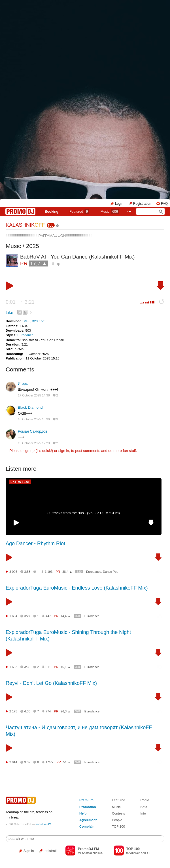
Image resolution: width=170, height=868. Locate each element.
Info (143, 813)
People (117, 820)
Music (110, 212)
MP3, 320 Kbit (34, 321)
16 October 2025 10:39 (34, 419)
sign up (29, 451)
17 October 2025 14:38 (34, 395)
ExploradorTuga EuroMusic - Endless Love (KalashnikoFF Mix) (77, 588)
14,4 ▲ (66, 616)
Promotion (88, 807)
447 (48, 616)
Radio (145, 800)
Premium (86, 800)
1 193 (49, 572)
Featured (79, 212)
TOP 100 (118, 826)
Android (87, 853)
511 (48, 667)
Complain (87, 826)
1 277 (50, 762)
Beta (144, 807)
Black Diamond (30, 407)
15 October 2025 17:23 (34, 443)
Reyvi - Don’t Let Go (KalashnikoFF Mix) (51, 683)
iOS (101, 853)
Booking (52, 212)
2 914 (13, 762)
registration (52, 851)
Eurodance (26, 335)
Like (9, 313)
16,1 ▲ (66, 667)
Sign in (29, 851)
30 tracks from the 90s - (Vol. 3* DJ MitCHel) (84, 513)
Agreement (88, 820)
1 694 (13, 616)
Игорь (23, 384)
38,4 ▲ (67, 572)
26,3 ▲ (66, 711)
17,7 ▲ (39, 263)
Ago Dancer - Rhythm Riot (35, 543)
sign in (64, 451)
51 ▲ (67, 762)
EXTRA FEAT (20, 482)
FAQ (164, 204)
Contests (118, 813)
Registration (142, 204)
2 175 (13, 711)
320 (79, 572)
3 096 (13, 572)
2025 (33, 246)
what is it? (44, 824)
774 (48, 711)
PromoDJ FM (88, 849)
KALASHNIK (25, 225)
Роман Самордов (33, 431)
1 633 (13, 667)
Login (119, 204)
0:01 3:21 (20, 302)
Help (83, 813)
